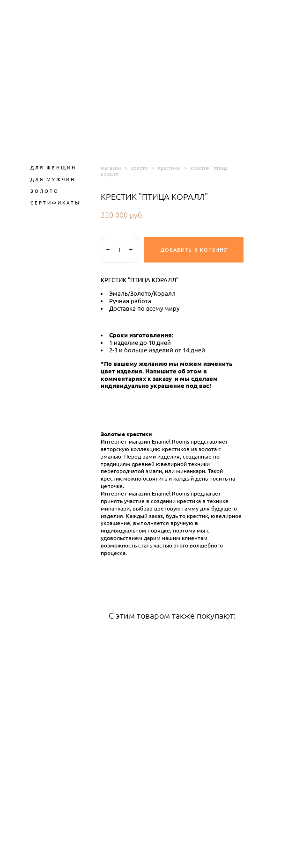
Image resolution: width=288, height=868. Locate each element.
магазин (111, 168)
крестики (169, 168)
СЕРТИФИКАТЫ (55, 203)
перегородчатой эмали (131, 471)
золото (139, 168)
